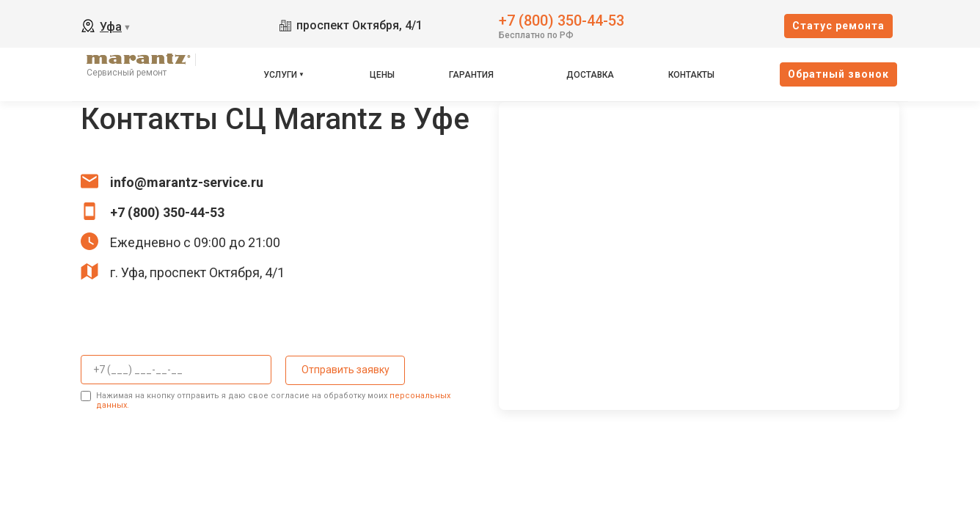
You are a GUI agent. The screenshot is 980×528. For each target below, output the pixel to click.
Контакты (691, 75)
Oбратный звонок (838, 74)
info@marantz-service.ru (187, 182)
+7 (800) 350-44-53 (562, 19)
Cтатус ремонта (838, 26)
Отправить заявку (344, 370)
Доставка (590, 75)
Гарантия (471, 75)
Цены (382, 75)
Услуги (280, 75)
